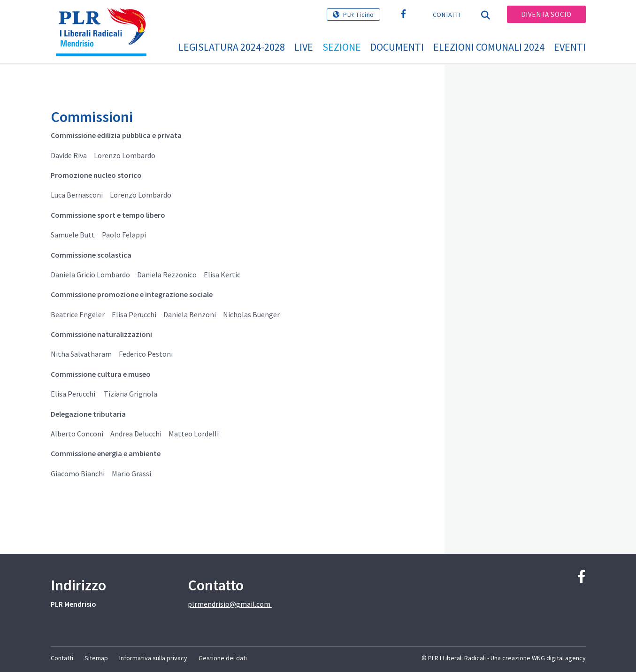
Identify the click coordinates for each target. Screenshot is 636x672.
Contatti (446, 15)
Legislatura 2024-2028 (232, 47)
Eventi (570, 47)
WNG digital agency (559, 658)
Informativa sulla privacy (153, 658)
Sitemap (96, 658)
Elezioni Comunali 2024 (489, 47)
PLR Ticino (359, 15)
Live (304, 47)
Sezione (342, 47)
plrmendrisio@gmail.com (230, 604)
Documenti (397, 47)
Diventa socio (546, 14)
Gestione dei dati (223, 658)
